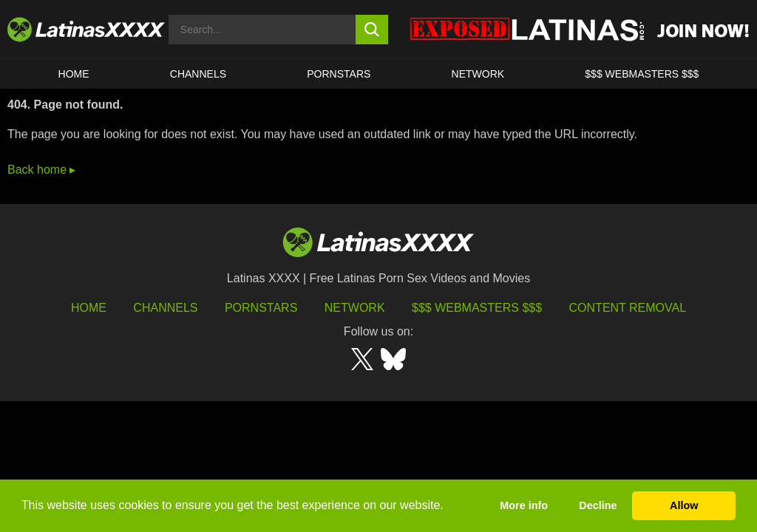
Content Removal (628, 308)
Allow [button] (684, 505)
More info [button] (524, 505)
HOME (74, 74)
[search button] (372, 30)
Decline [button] (598, 505)
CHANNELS (198, 74)
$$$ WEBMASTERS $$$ (642, 74)
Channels (165, 308)
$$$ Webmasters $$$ (477, 308)
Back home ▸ (41, 170)
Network (478, 74)
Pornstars (339, 74)
